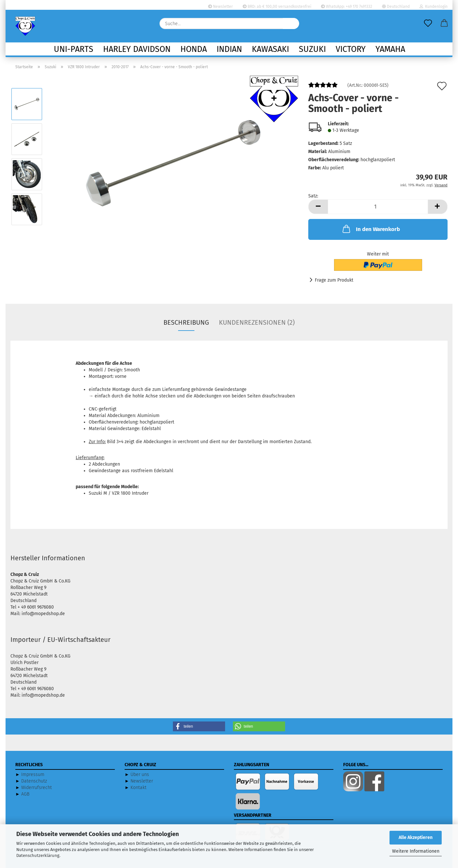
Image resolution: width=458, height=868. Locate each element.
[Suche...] (291, 23)
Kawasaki (270, 49)
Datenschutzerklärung (38, 855)
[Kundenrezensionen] (323, 88)
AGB (25, 794)
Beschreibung (186, 322)
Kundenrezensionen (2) (257, 322)
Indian (229, 49)
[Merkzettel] (428, 23)
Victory (351, 49)
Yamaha (390, 49)
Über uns (140, 775)
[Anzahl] (378, 207)
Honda (194, 49)
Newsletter (221, 7)
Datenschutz (34, 781)
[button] (444, 23)
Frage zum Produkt (334, 280)
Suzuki (312, 49)
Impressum (33, 775)
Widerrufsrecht (37, 788)
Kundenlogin (434, 7)
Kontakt (138, 788)
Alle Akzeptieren (416, 837)
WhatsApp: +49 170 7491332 (347, 7)
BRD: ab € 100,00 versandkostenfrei (277, 7)
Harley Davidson (137, 49)
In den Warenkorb (371, 229)
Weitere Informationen (416, 851)
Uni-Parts (74, 49)
